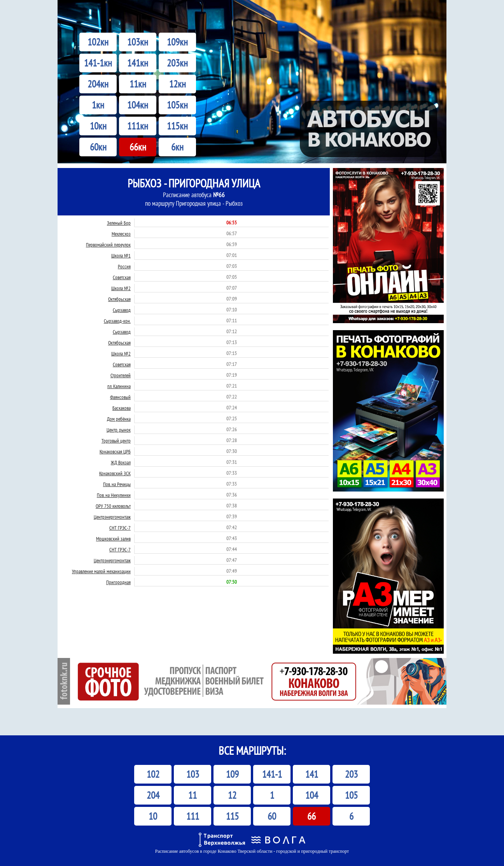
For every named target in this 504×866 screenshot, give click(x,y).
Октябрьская (119, 299)
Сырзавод (122, 310)
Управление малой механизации (101, 571)
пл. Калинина (119, 386)
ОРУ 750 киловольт (113, 506)
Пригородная (118, 582)
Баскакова (122, 408)
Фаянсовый (120, 397)
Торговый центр (116, 441)
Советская (122, 277)
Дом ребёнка (119, 419)
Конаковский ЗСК (115, 473)
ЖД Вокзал (121, 463)
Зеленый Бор (119, 223)
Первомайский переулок (108, 245)
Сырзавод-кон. (117, 321)
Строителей (121, 375)
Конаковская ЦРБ (115, 452)
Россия (124, 267)
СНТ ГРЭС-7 (120, 528)
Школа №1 (121, 256)
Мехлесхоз (121, 234)
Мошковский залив (113, 539)
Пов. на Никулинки (114, 495)
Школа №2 (121, 288)
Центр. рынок (119, 430)
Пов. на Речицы (117, 484)
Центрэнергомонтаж (112, 517)
